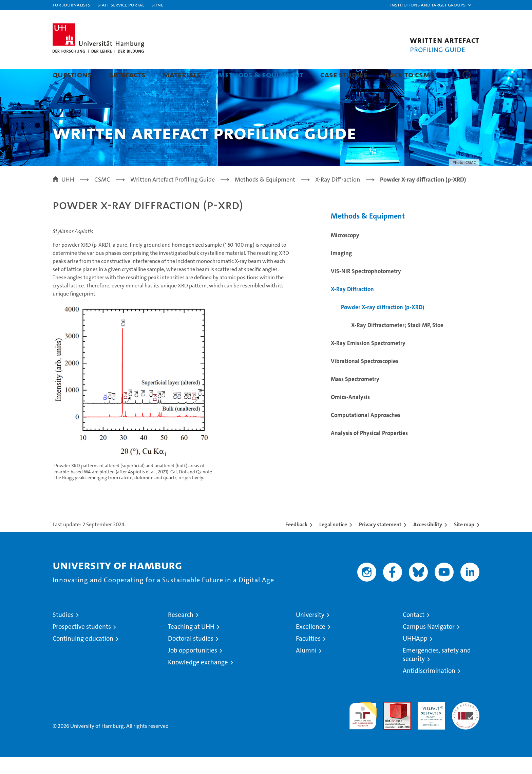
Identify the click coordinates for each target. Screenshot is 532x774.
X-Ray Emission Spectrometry (368, 360)
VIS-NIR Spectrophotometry (366, 288)
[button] (431, 5)
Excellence (311, 644)
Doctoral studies (191, 656)
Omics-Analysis (350, 414)
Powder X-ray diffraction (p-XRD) (383, 324)
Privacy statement (380, 542)
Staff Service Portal (121, 5)
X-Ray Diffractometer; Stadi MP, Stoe (397, 342)
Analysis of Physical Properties (369, 450)
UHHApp (415, 656)
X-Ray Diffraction (352, 306)
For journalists (71, 5)
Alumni (306, 668)
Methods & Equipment (261, 74)
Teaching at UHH (191, 644)
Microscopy (345, 252)
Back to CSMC (409, 74)
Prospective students (82, 644)
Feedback (296, 542)
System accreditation (466, 726)
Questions (72, 74)
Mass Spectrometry (355, 396)
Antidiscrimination (429, 688)
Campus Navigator (429, 644)
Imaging (341, 270)
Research (181, 632)
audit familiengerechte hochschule (363, 730)
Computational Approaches (366, 432)
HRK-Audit (430, 723)
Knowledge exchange (198, 679)
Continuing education (83, 656)
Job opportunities (193, 668)
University (310, 632)
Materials (182, 74)
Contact (414, 632)
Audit (390, 723)
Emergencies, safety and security (437, 672)
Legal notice (333, 542)
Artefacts (127, 74)
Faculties (308, 656)
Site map (464, 542)
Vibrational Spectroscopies (365, 378)
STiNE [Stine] (157, 5)
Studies (63, 632)
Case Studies (344, 74)
